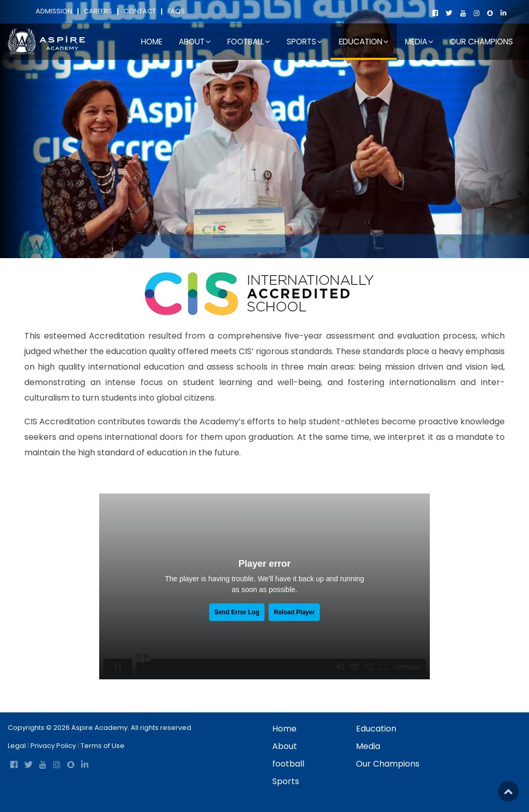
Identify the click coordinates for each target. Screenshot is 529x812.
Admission (54, 12)
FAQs (176, 12)
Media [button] (419, 42)
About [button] (195, 42)
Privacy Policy (53, 746)
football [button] (249, 42)
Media (368, 746)
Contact (140, 12)
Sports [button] (305, 42)
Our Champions (481, 42)
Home (152, 42)
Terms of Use (103, 746)
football (288, 764)
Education (189, 246)
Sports (286, 781)
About (285, 746)
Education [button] (364, 42)
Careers (98, 12)
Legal (17, 746)
